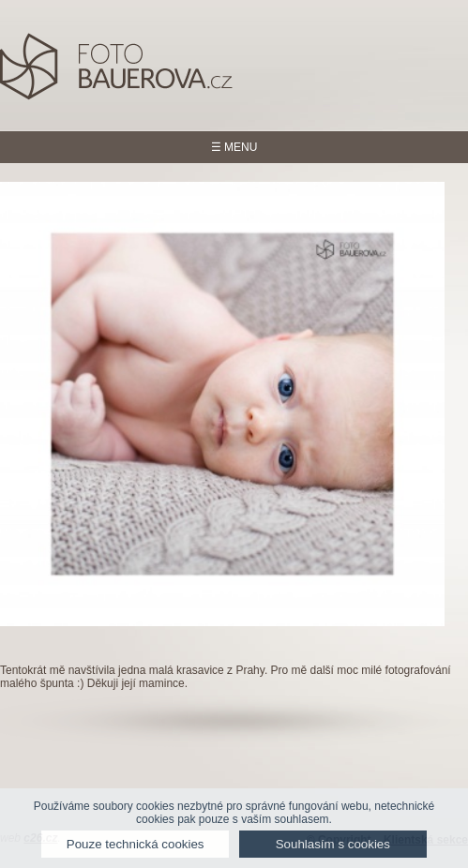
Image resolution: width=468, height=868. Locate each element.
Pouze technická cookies (136, 844)
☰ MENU (234, 147)
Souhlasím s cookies (333, 844)
